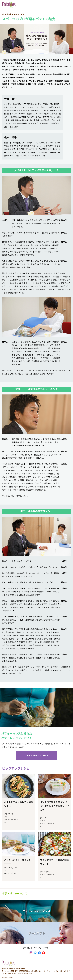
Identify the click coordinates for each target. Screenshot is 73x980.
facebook (39, 953)
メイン (6, 817)
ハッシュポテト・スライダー (19, 860)
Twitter (35, 953)
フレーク (43, 818)
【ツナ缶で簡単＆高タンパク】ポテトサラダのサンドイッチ (54, 806)
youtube (43, 953)
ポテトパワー (9, 964)
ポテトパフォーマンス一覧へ (37, 756)
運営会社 (26, 948)
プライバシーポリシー (42, 948)
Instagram (31, 953)
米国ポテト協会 (9, 5)
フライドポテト (10, 814)
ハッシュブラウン (10, 873)
